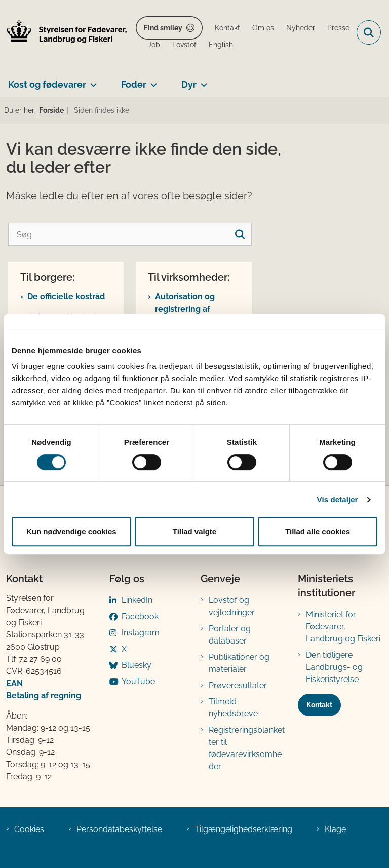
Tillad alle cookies (318, 531)
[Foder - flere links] (152, 81)
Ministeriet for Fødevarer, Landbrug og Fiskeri (343, 627)
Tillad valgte (194, 531)
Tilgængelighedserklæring (243, 829)
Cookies (29, 829)
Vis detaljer (338, 499)
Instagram (141, 633)
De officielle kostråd (66, 297)
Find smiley (163, 28)
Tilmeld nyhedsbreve (233, 708)
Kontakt (319, 705)
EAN (14, 683)
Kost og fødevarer (47, 84)
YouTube (138, 681)
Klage (335, 829)
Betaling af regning (44, 695)
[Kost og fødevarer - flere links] (91, 81)
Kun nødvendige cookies (71, 531)
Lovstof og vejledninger (232, 606)
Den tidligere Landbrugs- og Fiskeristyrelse (334, 667)
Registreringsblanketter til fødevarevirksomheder (247, 748)
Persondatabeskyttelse (119, 829)
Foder (134, 84)
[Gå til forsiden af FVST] (64, 33)
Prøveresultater (238, 685)
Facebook (140, 616)
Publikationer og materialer (239, 663)
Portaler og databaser (230, 635)
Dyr (189, 84)
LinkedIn (137, 600)
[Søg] (130, 234)
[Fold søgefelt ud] (369, 32)
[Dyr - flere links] (202, 81)
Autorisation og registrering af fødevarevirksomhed (196, 309)
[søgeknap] (240, 234)
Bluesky (137, 665)
